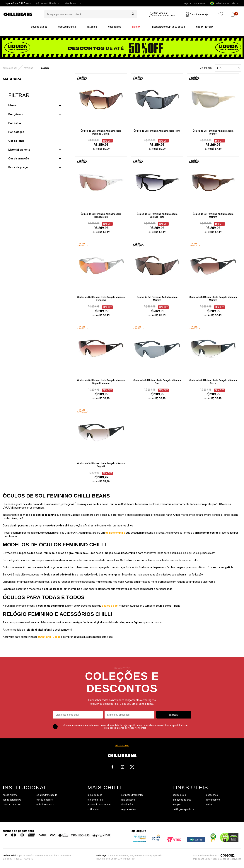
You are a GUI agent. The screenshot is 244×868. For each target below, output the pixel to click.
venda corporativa (12, 800)
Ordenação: (206, 68)
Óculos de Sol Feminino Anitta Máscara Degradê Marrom (101, 132)
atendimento (71, 3)
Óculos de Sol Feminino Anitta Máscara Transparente (101, 215)
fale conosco (128, 800)
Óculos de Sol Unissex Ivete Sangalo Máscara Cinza (213, 382)
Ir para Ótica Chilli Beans (18, 3)
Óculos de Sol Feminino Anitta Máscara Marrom (213, 215)
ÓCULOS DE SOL (10, 68)
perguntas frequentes (132, 795)
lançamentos (213, 800)
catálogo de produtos (183, 809)
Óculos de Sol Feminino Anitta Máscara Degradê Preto (157, 215)
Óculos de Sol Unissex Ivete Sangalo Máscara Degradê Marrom (101, 382)
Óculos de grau (67, 27)
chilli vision (93, 809)
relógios (177, 805)
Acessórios (115, 27)
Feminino (29, 68)
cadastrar (174, 715)
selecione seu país (223, 3)
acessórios (212, 795)
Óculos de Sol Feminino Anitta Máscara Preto (157, 131)
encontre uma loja (12, 805)
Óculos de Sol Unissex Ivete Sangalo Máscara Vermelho (101, 299)
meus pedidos (95, 795)
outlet (209, 805)
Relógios (92, 27)
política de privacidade (99, 805)
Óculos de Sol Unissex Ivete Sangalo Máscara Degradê (101, 465)
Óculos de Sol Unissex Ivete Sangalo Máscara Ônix (157, 382)
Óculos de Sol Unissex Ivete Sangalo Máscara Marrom (213, 299)
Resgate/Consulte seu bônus (169, 27)
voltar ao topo (122, 746)
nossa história (10, 795)
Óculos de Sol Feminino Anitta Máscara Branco (213, 132)
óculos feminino (115, 533)
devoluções (127, 805)
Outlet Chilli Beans (49, 637)
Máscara (45, 68)
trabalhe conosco (45, 805)
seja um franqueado (194, 3)
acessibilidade (48, 3)
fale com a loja (95, 800)
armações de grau (182, 800)
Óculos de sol (39, 27)
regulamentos (129, 809)
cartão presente (45, 800)
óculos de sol (110, 606)
